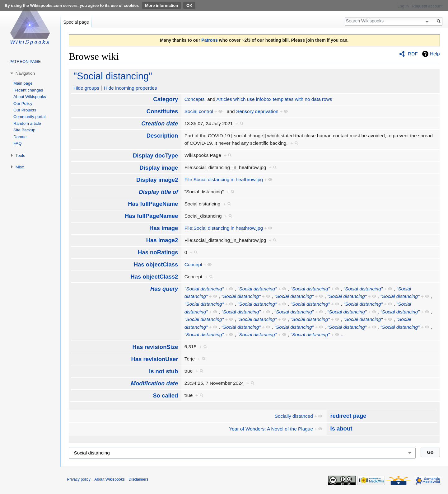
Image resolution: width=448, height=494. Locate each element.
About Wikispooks (30, 97)
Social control (199, 111)
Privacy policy (79, 479)
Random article (27, 123)
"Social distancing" (113, 76)
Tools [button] (20, 155)
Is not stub (163, 371)
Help (435, 54)
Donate (20, 137)
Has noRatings (158, 252)
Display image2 (157, 180)
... (343, 334)
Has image (164, 228)
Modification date (155, 383)
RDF (413, 54)
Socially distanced (294, 416)
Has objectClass (156, 264)
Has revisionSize (155, 347)
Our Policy (23, 104)
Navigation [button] (25, 73)
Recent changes (28, 90)
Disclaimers (138, 479)
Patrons (209, 40)
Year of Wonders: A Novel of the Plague (271, 429)
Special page (76, 22)
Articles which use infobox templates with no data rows (274, 99)
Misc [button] (20, 167)
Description (162, 136)
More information (161, 5)
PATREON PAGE (25, 61)
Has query (164, 289)
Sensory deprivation (257, 111)
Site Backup (24, 130)
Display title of (158, 192)
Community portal (29, 117)
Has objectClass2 (154, 277)
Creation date (160, 123)
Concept (193, 264)
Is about (341, 428)
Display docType (155, 155)
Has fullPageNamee (151, 216)
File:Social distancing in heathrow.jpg (224, 179)
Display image (159, 168)
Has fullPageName (153, 204)
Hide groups (86, 88)
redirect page (348, 416)
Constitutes (162, 111)
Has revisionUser (154, 359)
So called (165, 395)
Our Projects (25, 110)
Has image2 (162, 240)
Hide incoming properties (130, 88)
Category (166, 99)
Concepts (195, 99)
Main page (23, 83)
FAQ (17, 143)
